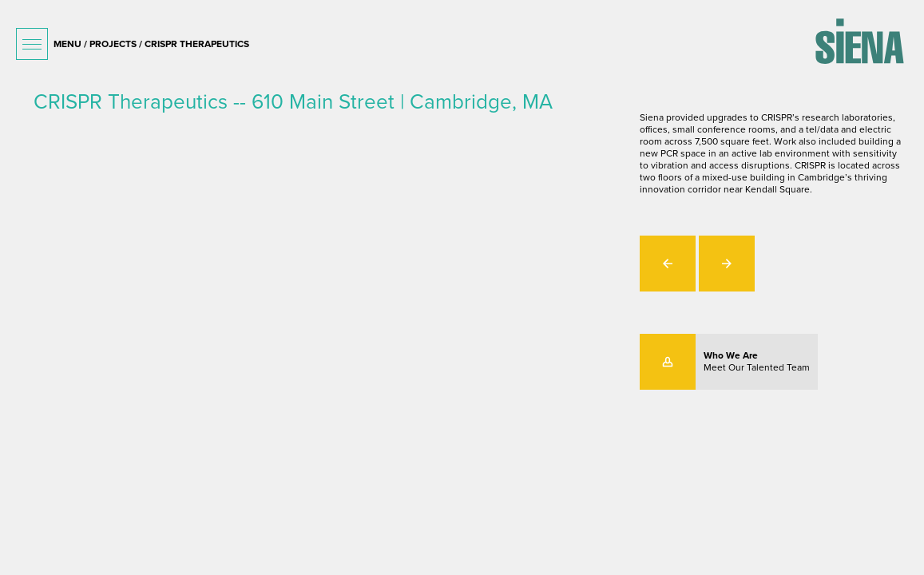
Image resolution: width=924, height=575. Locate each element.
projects (113, 44)
